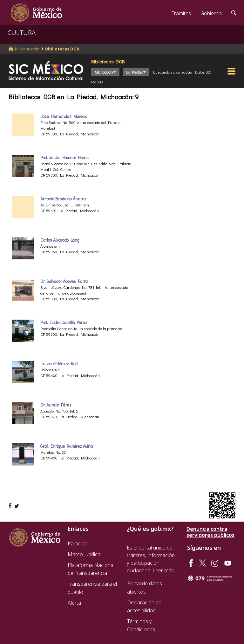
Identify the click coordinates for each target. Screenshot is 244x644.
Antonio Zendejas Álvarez (63, 199)
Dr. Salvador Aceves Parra (64, 281)
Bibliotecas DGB (62, 49)
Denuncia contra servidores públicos (210, 532)
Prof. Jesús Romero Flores (64, 158)
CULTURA (22, 33)
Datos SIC (203, 72)
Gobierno (211, 13)
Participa (78, 543)
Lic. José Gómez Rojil (59, 364)
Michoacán (29, 49)
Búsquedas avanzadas (173, 72)
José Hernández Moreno (64, 116)
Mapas (97, 82)
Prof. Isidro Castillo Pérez (64, 322)
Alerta (74, 603)
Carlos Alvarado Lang (60, 240)
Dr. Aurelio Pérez (56, 405)
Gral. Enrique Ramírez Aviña (67, 446)
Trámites (181, 13)
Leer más (163, 570)
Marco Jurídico (84, 554)
